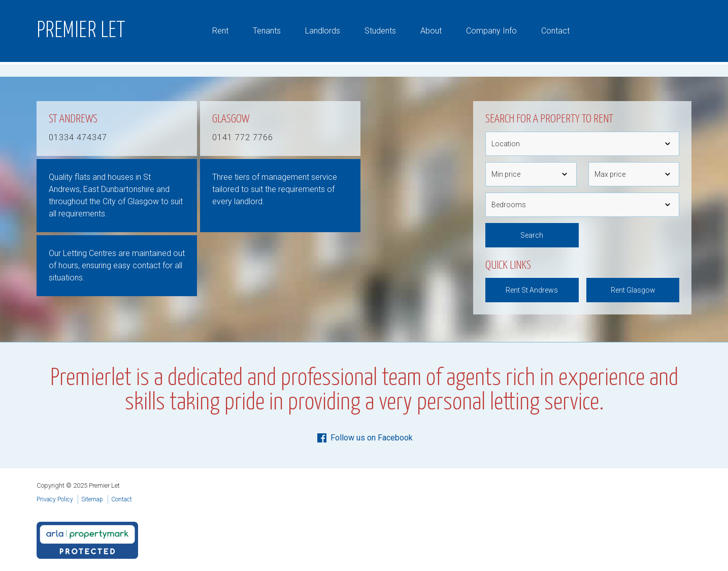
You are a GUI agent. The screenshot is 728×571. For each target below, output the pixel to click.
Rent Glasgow (633, 290)
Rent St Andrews (532, 290)
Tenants (267, 31)
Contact (555, 31)
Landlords (323, 31)
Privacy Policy (55, 499)
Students (380, 31)
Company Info (491, 31)
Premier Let (81, 31)
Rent (220, 31)
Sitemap (92, 499)
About (431, 31)
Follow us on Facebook (364, 438)
